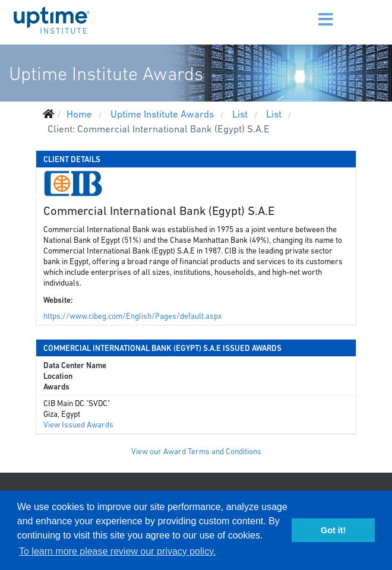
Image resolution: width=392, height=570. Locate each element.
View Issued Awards (78, 425)
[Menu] (308, 12)
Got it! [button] (333, 530)
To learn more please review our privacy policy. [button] (117, 551)
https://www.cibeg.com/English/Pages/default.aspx (133, 316)
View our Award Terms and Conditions (196, 452)
